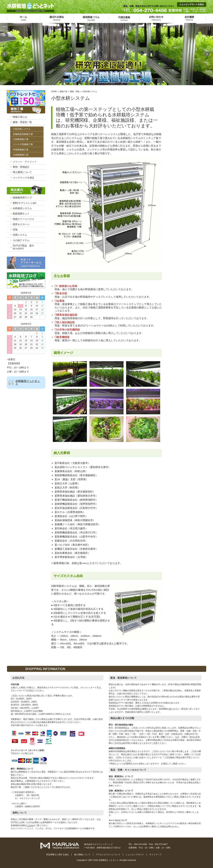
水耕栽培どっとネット (28, 382)
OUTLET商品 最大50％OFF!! (23, 247)
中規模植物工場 (21, 150)
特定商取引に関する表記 (58, 855)
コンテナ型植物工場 (23, 144)
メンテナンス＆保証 (24, 178)
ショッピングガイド (135, 855)
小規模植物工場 (21, 139)
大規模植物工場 (21, 155)
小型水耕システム (22, 129)
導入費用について (22, 172)
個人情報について (82, 855)
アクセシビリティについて (108, 855)
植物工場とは (20, 117)
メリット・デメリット (25, 162)
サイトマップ (155, 855)
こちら (30, 825)
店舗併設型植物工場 (23, 134)
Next (208, 54)
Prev (5, 54)
